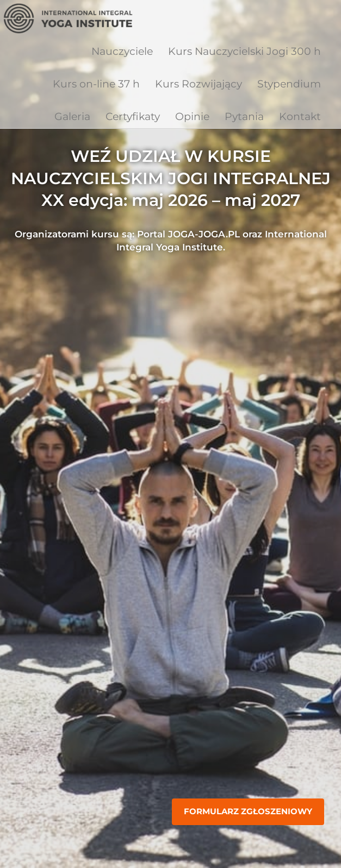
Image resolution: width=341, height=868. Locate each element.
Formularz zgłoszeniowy (248, 812)
